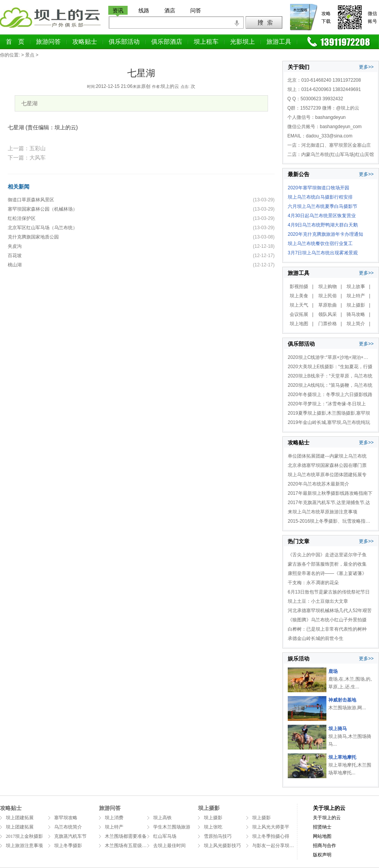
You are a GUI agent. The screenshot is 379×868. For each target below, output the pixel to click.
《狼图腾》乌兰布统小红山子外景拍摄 (327, 620)
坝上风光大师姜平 (271, 827)
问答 (196, 10)
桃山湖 (15, 265)
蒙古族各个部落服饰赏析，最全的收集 (327, 564)
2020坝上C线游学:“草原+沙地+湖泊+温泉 (330, 357)
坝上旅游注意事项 (24, 846)
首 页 (15, 42)
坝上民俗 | (330, 296)
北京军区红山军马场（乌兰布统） (43, 228)
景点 (30, 55)
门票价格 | (330, 324)
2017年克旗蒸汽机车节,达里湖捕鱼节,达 (329, 503)
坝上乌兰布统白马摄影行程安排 (320, 197)
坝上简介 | (358, 324)
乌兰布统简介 (68, 827)
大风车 (38, 158)
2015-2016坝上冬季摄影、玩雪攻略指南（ (331, 521)
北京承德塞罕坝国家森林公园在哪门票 (327, 465)
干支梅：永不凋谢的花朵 (313, 583)
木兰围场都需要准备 (126, 836)
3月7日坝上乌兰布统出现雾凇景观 (323, 253)
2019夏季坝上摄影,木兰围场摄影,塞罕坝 (329, 413)
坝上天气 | (301, 305)
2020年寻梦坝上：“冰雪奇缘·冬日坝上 (327, 404)
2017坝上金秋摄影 (24, 836)
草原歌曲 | (330, 305)
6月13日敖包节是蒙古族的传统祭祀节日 (329, 592)
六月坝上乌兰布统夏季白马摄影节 (323, 206)
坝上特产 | (358, 296)
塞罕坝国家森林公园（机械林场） (43, 209)
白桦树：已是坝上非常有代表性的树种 (327, 629)
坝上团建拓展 (20, 818)
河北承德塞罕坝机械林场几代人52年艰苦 (330, 611)
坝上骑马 (338, 729)
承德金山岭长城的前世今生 (316, 638)
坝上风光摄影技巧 (222, 846)
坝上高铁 (162, 818)
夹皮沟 (15, 246)
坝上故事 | (358, 286)
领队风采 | (330, 314)
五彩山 (38, 148)
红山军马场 (165, 836)
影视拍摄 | (301, 286)
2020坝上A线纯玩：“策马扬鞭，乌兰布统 (330, 385)
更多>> (366, 174)
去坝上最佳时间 (169, 846)
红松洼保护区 (22, 218)
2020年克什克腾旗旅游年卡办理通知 (325, 234)
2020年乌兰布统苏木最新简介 (318, 484)
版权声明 (322, 855)
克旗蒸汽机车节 (70, 836)
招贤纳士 (322, 827)
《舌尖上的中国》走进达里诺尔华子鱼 (327, 555)
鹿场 (333, 671)
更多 (364, 67)
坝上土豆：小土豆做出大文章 (318, 601)
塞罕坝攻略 (66, 818)
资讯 (118, 10)
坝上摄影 (213, 818)
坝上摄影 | (358, 305)
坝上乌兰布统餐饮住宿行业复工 (320, 244)
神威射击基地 (342, 700)
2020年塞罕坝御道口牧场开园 (318, 188)
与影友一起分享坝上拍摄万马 (282, 846)
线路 (144, 10)
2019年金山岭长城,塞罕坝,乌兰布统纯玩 (329, 422)
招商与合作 (324, 846)
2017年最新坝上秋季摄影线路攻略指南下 (330, 493)
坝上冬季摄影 (68, 846)
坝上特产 (114, 827)
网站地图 (322, 836)
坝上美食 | (301, 296)
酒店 (170, 10)
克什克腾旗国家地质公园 (33, 237)
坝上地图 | (301, 324)
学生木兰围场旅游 (172, 827)
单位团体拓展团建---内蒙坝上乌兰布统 (327, 456)
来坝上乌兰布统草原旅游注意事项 (323, 512)
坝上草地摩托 (342, 757)
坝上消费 (114, 818)
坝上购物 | (330, 286)
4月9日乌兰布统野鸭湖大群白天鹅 (323, 225)
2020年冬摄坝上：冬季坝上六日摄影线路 (330, 395)
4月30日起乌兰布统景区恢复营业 (322, 216)
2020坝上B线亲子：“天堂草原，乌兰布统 (330, 376)
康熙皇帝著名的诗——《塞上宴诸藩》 (327, 573)
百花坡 (15, 256)
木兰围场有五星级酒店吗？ (133, 846)
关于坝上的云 (329, 808)
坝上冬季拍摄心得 (271, 836)
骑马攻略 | (358, 314)
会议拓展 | (301, 314)
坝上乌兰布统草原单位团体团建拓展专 (327, 475)
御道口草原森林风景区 (31, 200)
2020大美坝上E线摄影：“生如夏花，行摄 (330, 367)
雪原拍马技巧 (218, 836)
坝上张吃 (213, 827)
